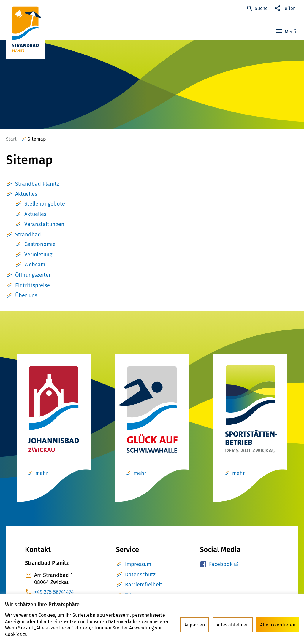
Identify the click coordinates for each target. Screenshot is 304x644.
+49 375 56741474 (54, 592)
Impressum (138, 564)
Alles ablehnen (233, 625)
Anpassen (195, 625)
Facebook (221, 564)
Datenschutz (140, 575)
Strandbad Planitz (37, 184)
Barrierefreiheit (144, 585)
